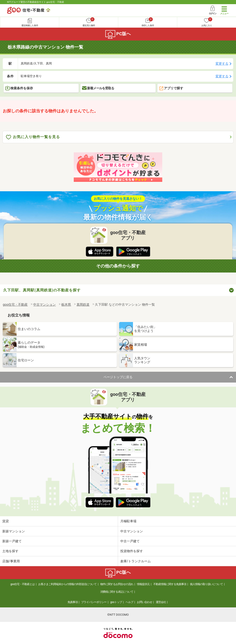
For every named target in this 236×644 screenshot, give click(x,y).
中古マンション (132, 531)
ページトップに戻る (118, 377)
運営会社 (161, 602)
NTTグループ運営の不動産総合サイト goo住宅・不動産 (36, 2)
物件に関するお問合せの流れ (117, 584)
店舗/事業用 (11, 561)
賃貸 (6, 521)
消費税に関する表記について (117, 592)
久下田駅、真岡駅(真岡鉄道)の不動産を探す (42, 290)
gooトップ (116, 602)
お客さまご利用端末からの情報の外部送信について (67, 584)
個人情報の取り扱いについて (206, 584)
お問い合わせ (145, 602)
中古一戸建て (130, 541)
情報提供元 (143, 584)
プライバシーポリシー (94, 602)
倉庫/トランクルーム (136, 561)
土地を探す (10, 551)
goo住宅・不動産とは (22, 584)
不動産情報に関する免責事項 (170, 584)
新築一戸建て (12, 541)
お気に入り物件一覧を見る (33, 137)
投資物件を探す (132, 551)
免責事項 (73, 602)
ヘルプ (129, 602)
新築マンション (14, 531)
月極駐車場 (128, 521)
